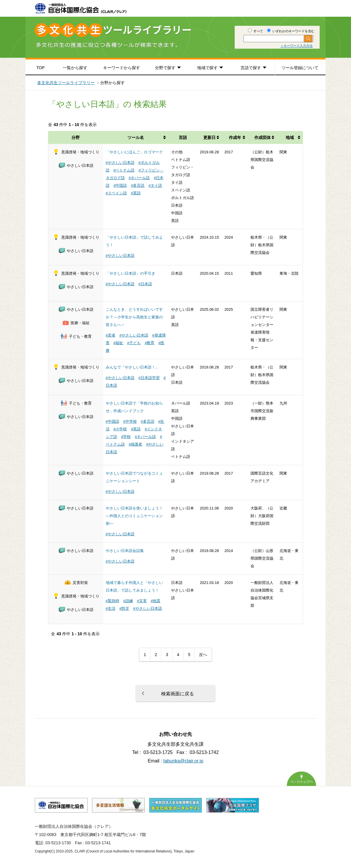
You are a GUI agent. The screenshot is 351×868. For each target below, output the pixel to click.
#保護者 (135, 444)
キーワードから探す (122, 68)
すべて (255, 31)
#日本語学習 (149, 378)
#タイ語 (155, 185)
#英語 (136, 193)
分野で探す (165, 68)
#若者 (111, 335)
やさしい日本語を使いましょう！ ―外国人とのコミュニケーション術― (134, 516)
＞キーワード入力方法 (297, 46)
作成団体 (263, 137)
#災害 (142, 601)
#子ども (134, 343)
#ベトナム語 (124, 170)
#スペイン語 (116, 193)
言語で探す (251, 68)
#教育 (150, 343)
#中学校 (130, 421)
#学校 (126, 437)
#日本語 (145, 284)
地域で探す (207, 68)
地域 (290, 137)
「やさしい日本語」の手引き (131, 273)
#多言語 (138, 185)
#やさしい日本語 (120, 163)
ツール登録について (300, 68)
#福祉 (118, 343)
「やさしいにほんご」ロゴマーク (134, 152)
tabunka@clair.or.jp (183, 761)
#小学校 (120, 429)
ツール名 (136, 137)
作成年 (235, 137)
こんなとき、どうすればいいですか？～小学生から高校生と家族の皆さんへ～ (134, 317)
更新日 (209, 137)
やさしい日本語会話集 (125, 551)
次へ (203, 655)
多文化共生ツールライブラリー (66, 83)
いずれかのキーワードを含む (291, 31)
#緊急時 (113, 601)
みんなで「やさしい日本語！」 (132, 367)
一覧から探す (75, 68)
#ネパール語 (139, 178)
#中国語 (120, 185)
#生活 (111, 608)
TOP (41, 68)
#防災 (124, 608)
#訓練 (128, 601)
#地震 (155, 601)
